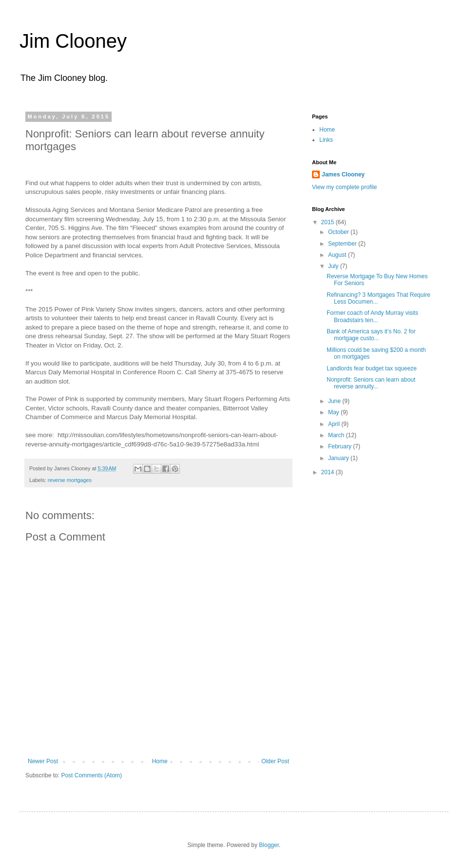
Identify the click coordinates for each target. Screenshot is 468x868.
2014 (329, 472)
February (341, 446)
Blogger (269, 845)
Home (160, 761)
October (339, 232)
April (335, 424)
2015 (329, 222)
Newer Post (43, 761)
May (334, 412)
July (334, 266)
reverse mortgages (70, 480)
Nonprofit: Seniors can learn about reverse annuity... (371, 383)
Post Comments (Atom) (91, 775)
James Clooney (343, 174)
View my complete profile (344, 187)
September (343, 244)
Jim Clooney (73, 41)
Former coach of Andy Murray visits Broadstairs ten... (372, 316)
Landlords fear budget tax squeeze (372, 368)
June (335, 401)
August (338, 255)
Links (326, 140)
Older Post (275, 761)
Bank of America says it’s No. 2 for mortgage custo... (371, 335)
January (339, 458)
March (337, 435)
